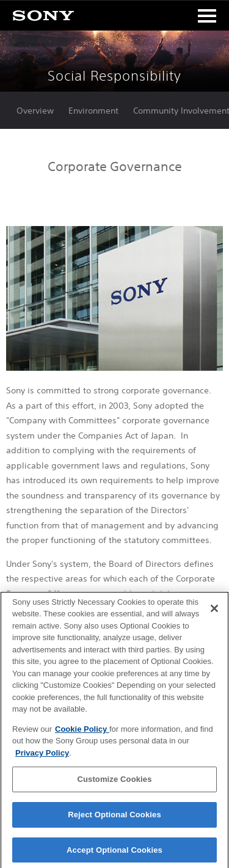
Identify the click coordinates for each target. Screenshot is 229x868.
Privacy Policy (42, 756)
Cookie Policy (82, 732)
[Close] (214, 611)
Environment (93, 111)
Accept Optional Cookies (114, 853)
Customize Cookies (114, 783)
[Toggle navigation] (207, 16)
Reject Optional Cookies (114, 818)
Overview (35, 111)
